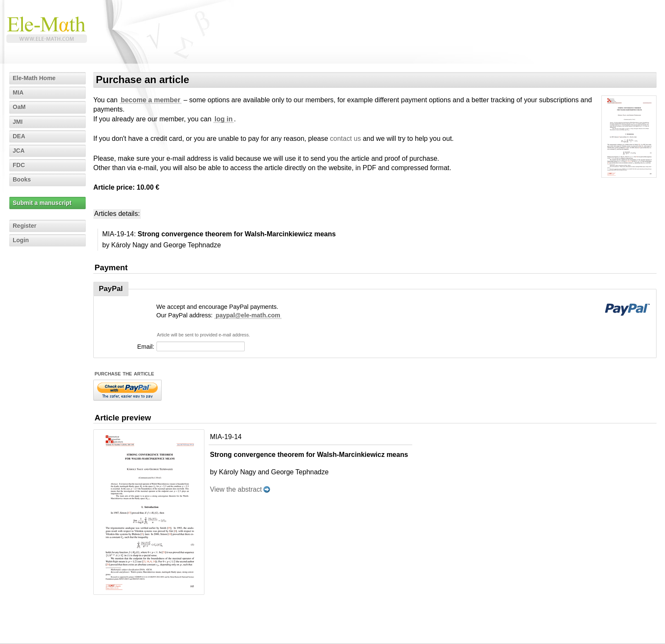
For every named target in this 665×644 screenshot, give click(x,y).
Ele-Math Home (34, 78)
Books (22, 179)
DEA (19, 136)
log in (224, 119)
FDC (19, 165)
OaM (19, 107)
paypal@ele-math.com (248, 315)
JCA (19, 151)
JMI (18, 122)
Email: (146, 347)
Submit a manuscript (42, 203)
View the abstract (236, 489)
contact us (345, 139)
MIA (18, 92)
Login (21, 240)
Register (25, 226)
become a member (151, 100)
